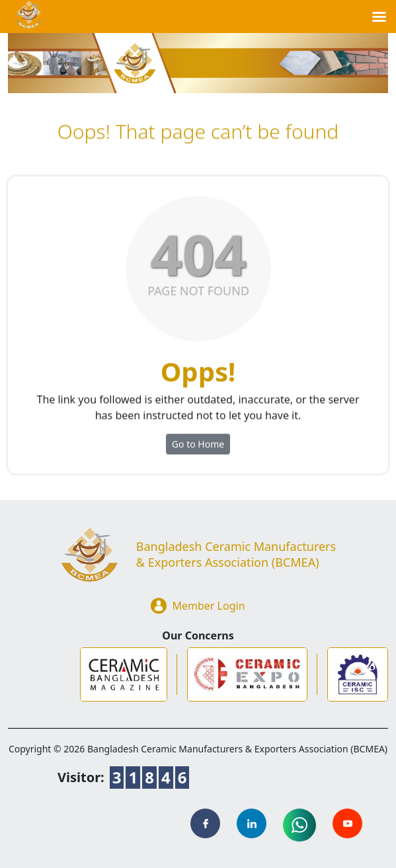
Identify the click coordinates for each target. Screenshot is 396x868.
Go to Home (198, 448)
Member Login (198, 606)
